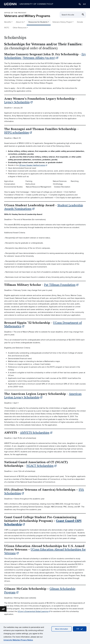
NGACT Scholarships (41, 466)
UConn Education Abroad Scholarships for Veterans (45, 551)
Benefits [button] (8, 22)
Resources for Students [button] (38, 22)
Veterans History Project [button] (62, 22)
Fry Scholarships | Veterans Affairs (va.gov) (45, 56)
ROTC (7, 28)
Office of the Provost (15, 13)
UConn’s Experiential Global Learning (34, 611)
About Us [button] (20, 22)
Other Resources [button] (20, 28)
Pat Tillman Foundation (61, 285)
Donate (80, 22)
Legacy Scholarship (18, 102)
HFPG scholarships (18, 132)
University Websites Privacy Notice (18, 640)
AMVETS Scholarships (36, 433)
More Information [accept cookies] (62, 629)
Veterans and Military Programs (27, 16)
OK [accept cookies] (80, 629)
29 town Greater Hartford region (33, 165)
